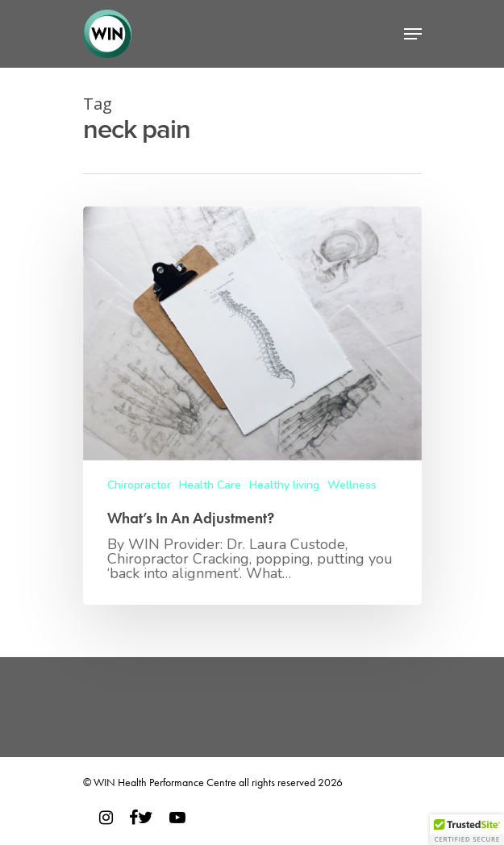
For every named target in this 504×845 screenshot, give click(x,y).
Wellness (352, 485)
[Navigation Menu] (413, 34)
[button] (467, 830)
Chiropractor (139, 485)
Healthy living (284, 485)
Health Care (210, 485)
